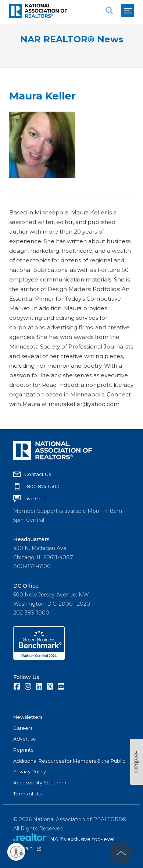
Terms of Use (28, 794)
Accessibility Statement (41, 783)
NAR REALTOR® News (72, 39)
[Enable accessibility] (16, 852)
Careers (23, 728)
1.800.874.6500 (42, 486)
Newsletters (28, 717)
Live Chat (35, 498)
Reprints (23, 750)
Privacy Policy (30, 771)
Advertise (25, 739)
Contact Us (37, 474)
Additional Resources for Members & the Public (69, 761)
